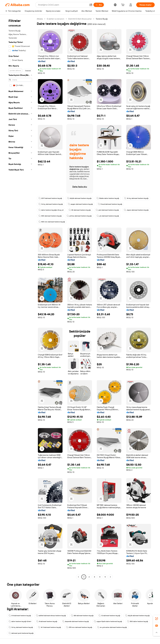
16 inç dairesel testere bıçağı (136, 198)
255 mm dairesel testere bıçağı (79, 627)
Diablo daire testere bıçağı (108, 198)
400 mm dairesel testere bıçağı (52, 222)
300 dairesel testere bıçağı (50, 216)
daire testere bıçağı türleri (20, 621)
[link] (157, 619)
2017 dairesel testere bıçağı (50, 198)
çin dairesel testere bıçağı (108, 216)
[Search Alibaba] (63, 5)
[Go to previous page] (78, 577)
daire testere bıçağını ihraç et (51, 210)
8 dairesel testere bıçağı (47, 621)
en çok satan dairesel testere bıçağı (112, 627)
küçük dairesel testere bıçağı (137, 616)
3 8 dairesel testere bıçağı (20, 616)
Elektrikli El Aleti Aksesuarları (80, 19)
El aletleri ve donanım (56, 19)
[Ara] (99, 5)
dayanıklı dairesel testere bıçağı (76, 621)
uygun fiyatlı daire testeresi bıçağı (108, 621)
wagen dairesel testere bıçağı (80, 204)
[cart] (123, 5)
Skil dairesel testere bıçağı (82, 616)
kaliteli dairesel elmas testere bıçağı (51, 616)
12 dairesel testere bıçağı (109, 616)
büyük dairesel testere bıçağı (79, 198)
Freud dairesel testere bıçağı (110, 204)
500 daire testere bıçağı (138, 621)
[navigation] (20, 298)
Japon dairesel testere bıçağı (136, 210)
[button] (91, 5)
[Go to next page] (110, 577)
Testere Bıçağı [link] (102, 19)
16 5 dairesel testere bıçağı (49, 627)
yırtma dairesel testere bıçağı (79, 216)
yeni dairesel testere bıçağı (107, 210)
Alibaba (40, 19)
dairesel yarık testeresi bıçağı (21, 633)
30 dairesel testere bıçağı (80, 210)
